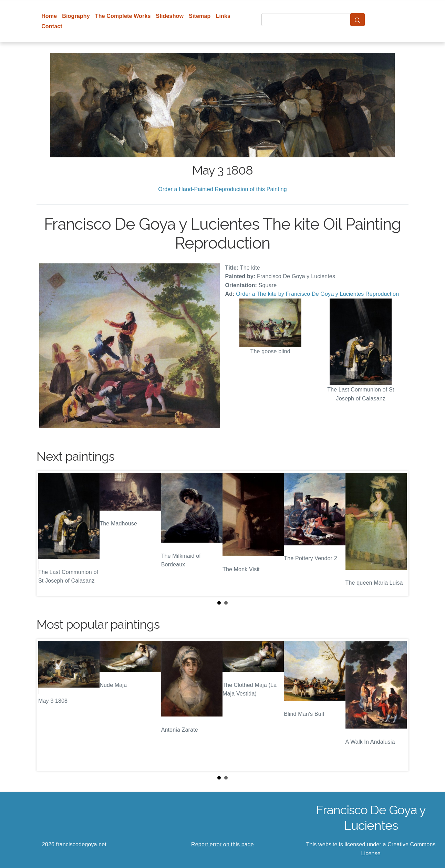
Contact (52, 26)
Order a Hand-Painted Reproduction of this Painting (222, 189)
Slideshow (170, 16)
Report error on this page (222, 844)
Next (398, 534)
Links (223, 16)
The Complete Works (123, 16)
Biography (76, 16)
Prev (47, 534)
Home (49, 16)
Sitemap (200, 16)
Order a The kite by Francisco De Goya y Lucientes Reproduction (317, 294)
